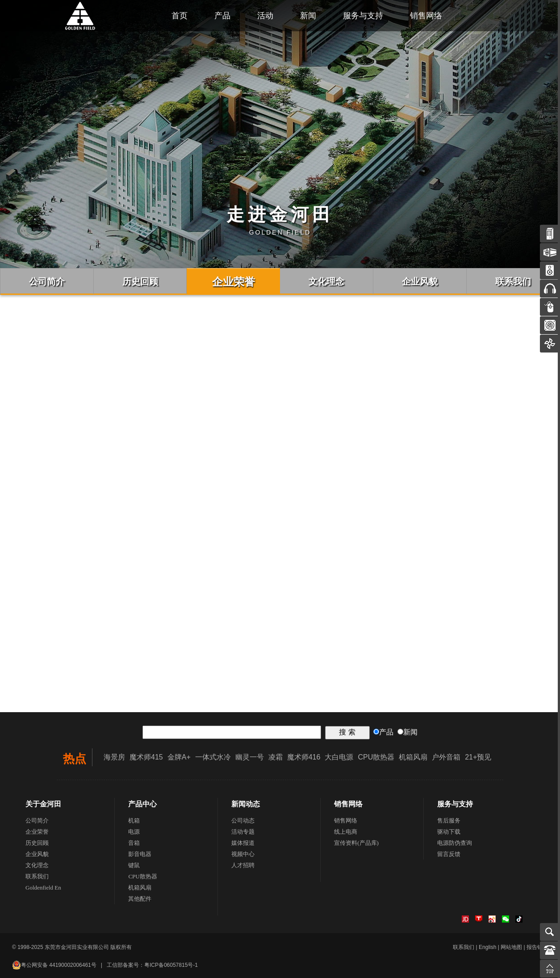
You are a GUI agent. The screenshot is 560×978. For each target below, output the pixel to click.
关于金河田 (43, 804)
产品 (222, 16)
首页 (180, 16)
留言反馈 (449, 854)
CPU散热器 (376, 757)
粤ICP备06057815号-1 (171, 965)
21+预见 (478, 757)
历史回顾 (37, 843)
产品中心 (142, 804)
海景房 (114, 757)
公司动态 (243, 821)
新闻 (308, 16)
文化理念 (37, 865)
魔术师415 (146, 757)
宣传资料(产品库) (356, 843)
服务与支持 (363, 16)
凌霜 (276, 757)
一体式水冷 (213, 757)
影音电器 (140, 854)
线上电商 (346, 832)
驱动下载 (449, 832)
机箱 (134, 821)
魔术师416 (304, 757)
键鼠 (134, 865)
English (487, 947)
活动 (265, 16)
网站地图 (511, 947)
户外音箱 (446, 757)
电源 (134, 832)
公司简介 (37, 821)
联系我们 (37, 876)
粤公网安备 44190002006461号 (54, 965)
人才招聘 (243, 865)
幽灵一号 (250, 757)
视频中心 (243, 854)
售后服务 (449, 821)
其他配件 (140, 899)
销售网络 (426, 16)
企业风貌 (37, 854)
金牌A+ (179, 757)
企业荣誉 (37, 832)
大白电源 (339, 757)
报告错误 (537, 947)
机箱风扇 (413, 757)
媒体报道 (243, 843)
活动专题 (243, 832)
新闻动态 (246, 804)
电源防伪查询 (455, 843)
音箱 (134, 843)
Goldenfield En (43, 888)
